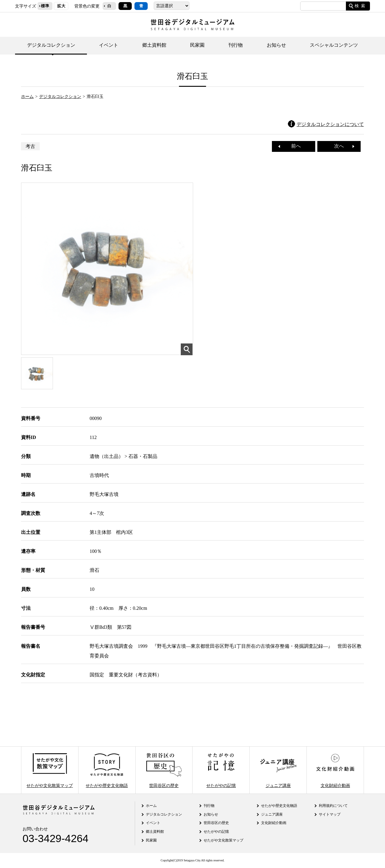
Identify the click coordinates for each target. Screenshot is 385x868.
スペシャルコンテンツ (334, 45)
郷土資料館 (154, 45)
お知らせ (276, 45)
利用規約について (333, 806)
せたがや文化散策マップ (50, 770)
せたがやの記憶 (221, 770)
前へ (294, 146)
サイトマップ (330, 814)
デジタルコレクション (51, 45)
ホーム (27, 96)
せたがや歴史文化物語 (107, 770)
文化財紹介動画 (335, 770)
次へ (341, 146)
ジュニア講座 (278, 770)
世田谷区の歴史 (164, 770)
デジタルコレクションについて (330, 124)
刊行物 (236, 45)
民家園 (197, 45)
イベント (109, 45)
